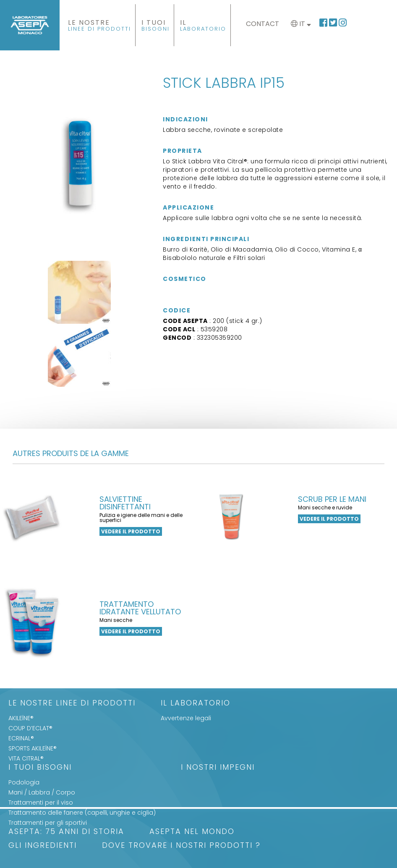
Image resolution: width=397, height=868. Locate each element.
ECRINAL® (21, 738)
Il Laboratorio (196, 704)
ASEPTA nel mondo (192, 832)
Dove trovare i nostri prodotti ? (181, 846)
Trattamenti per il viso (41, 802)
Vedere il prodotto (131, 531)
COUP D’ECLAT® (30, 728)
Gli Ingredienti (43, 846)
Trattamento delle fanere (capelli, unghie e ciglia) (82, 813)
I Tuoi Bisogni (40, 768)
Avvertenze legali (186, 718)
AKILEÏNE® (21, 718)
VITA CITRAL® (26, 758)
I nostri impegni (218, 768)
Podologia (24, 782)
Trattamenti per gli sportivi (48, 823)
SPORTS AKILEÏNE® (33, 748)
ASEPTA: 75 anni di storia (66, 832)
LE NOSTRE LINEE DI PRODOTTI (72, 704)
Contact (262, 24)
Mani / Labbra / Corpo (42, 792)
